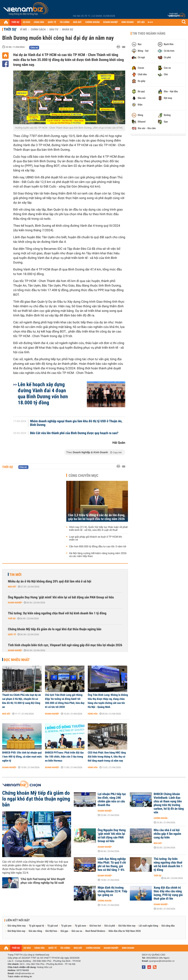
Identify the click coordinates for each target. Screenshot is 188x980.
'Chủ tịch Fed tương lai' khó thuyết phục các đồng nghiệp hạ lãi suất (43, 881)
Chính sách (38, 29)
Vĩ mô (23, 29)
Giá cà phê (110, 926)
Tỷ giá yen (66, 926)
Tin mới (15, 575)
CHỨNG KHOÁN (93, 22)
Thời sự (10, 29)
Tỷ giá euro (80, 926)
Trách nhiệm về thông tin (20, 977)
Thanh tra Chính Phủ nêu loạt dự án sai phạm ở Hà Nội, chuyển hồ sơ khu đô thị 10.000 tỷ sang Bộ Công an (22, 701)
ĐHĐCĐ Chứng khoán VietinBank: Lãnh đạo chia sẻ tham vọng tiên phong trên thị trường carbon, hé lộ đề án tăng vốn (169, 803)
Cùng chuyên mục (84, 476)
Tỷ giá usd (53, 926)
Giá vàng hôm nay (17, 926)
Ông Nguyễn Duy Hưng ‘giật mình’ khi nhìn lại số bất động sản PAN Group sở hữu (61, 597)
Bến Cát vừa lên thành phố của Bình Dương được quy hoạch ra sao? (74, 433)
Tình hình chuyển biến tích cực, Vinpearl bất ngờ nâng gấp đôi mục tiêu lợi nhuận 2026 (65, 645)
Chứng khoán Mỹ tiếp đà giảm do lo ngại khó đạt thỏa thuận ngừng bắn (55, 629)
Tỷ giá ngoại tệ (37, 926)
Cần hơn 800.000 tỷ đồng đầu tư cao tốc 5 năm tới (98, 547)
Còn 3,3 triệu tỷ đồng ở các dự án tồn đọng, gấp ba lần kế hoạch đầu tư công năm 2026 (97, 517)
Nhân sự (68, 29)
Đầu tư (54, 29)
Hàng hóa (93, 714)
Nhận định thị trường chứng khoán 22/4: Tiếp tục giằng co (112, 891)
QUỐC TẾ (52, 22)
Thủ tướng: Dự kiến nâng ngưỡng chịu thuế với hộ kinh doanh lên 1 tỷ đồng (57, 613)
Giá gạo (64, 931)
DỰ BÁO (27, 22)
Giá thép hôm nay (16, 931)
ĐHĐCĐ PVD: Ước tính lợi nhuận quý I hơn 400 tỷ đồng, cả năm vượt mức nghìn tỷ (22, 757)
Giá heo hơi (95, 926)
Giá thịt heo (51, 931)
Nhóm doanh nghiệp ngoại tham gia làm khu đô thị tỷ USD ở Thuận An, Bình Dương (76, 423)
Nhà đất (12, 587)
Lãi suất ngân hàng (148, 926)
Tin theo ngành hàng (149, 34)
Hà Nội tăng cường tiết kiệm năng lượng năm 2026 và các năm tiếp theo (98, 555)
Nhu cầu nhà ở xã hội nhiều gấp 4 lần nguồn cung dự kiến (167, 834)
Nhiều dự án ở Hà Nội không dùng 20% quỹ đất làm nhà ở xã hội (50, 581)
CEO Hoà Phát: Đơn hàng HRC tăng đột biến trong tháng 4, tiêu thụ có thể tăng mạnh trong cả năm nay (107, 757)
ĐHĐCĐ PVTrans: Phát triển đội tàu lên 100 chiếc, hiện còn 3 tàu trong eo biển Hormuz (64, 757)
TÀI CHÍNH (65, 22)
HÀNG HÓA (39, 22)
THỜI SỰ (15, 22)
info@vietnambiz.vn (25, 973)
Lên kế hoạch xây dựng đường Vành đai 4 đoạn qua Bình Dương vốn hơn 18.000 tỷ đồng (43, 394)
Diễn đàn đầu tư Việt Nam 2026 (125, 931)
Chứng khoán (161, 818)
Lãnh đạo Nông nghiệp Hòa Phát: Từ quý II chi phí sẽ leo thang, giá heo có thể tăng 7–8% (112, 864)
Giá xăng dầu (168, 926)
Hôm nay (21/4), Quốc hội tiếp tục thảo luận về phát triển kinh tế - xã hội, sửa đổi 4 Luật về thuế (98, 529)
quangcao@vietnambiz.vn (162, 961)
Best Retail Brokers (95, 931)
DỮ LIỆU (141, 22)
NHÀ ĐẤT (77, 22)
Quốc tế (12, 634)
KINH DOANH (128, 22)
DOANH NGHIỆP (110, 22)
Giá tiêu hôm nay (127, 926)
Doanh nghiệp (15, 603)
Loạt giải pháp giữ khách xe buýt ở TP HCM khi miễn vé (95, 538)
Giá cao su (77, 931)
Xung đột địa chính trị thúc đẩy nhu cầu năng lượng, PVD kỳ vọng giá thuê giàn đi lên (168, 893)
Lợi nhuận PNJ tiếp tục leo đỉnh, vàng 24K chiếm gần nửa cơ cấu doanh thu (112, 800)
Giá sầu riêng (35, 931)
